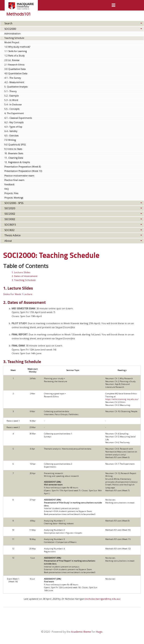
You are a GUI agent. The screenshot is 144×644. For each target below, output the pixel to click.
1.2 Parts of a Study (15, 56)
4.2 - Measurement (14, 82)
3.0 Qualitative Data (15, 69)
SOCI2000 (74, 29)
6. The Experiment (14, 113)
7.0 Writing (10, 140)
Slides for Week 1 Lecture (18, 294)
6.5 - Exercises (11, 136)
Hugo (99, 632)
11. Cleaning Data (14, 158)
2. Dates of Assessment (24, 276)
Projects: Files (11, 193)
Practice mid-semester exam (19, 176)
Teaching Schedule (14, 38)
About (74, 241)
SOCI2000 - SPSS (74, 203)
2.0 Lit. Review (12, 60)
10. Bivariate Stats (14, 153)
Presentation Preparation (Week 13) (23, 171)
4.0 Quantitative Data (16, 73)
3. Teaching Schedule (24, 280)
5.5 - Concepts (12, 109)
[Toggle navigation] (114, 5)
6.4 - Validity (11, 131)
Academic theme (81, 632)
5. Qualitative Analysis (16, 87)
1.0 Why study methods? (17, 47)
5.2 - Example (12, 96)
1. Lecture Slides (21, 272)
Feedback (9, 184)
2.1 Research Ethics (14, 65)
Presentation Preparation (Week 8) (23, 167)
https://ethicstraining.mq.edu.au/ (122, 399)
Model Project (12, 42)
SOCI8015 (74, 225)
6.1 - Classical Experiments (18, 118)
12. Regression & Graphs (17, 162)
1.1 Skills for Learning (16, 51)
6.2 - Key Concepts (14, 122)
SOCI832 (74, 230)
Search (74, 23)
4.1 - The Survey (13, 78)
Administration (13, 34)
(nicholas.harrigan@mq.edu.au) (103, 599)
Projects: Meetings (14, 198)
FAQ (7, 189)
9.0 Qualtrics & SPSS (15, 145)
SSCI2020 (74, 208)
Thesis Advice (74, 235)
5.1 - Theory (11, 91)
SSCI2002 (74, 214)
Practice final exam (14, 180)
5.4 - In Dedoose (13, 105)
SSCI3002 (74, 219)
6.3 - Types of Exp (13, 127)
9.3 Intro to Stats (13, 149)
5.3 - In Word (11, 100)
